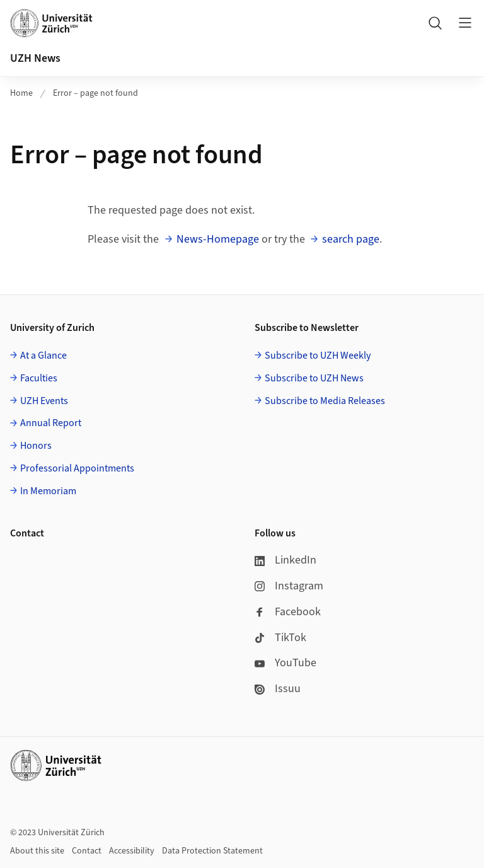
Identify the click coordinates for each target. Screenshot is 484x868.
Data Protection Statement (212, 851)
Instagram (289, 586)
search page (351, 239)
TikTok (280, 638)
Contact (87, 851)
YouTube (285, 663)
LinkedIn (285, 560)
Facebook (288, 612)
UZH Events (44, 401)
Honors (36, 446)
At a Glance (43, 356)
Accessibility (132, 851)
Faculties (39, 378)
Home (21, 93)
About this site (37, 851)
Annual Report (51, 423)
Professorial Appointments (77, 468)
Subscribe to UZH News (314, 378)
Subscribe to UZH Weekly (318, 356)
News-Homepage (218, 239)
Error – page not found (95, 93)
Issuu (278, 689)
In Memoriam (48, 491)
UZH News (35, 58)
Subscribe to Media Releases (325, 401)
